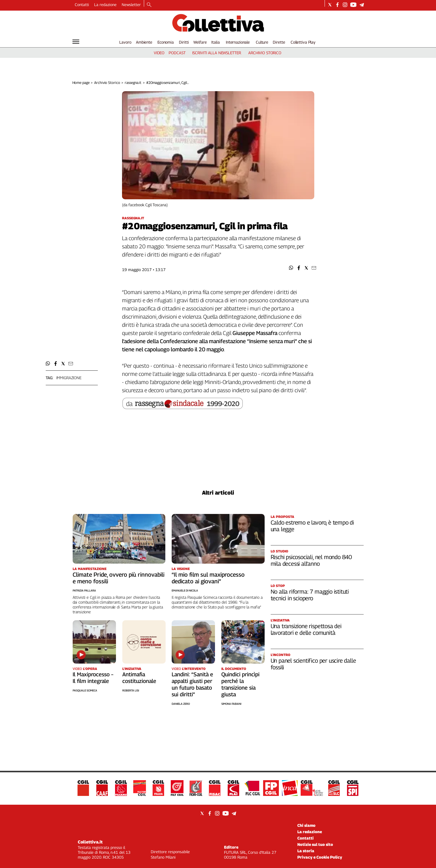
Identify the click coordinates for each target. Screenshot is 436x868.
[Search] (149, 5)
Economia (166, 42)
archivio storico (265, 53)
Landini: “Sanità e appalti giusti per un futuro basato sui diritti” (192, 684)
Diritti (184, 42)
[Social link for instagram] (345, 5)
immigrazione (69, 378)
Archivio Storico (107, 83)
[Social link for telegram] (362, 5)
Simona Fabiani (231, 704)
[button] (291, 268)
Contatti (82, 5)
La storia (306, 851)
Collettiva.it (90, 842)
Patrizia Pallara (84, 590)
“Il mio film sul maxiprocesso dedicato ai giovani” (208, 578)
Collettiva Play (303, 42)
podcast (177, 53)
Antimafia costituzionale (139, 678)
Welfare (200, 42)
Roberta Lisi (131, 690)
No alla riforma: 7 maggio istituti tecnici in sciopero (310, 595)
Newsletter (131, 5)
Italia (215, 42)
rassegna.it (133, 83)
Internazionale (238, 42)
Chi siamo (306, 825)
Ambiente (144, 42)
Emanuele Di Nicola (185, 590)
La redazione (105, 5)
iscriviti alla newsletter (217, 53)
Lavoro (125, 42)
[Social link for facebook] (337, 5)
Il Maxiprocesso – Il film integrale (93, 678)
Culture (262, 42)
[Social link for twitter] (330, 5)
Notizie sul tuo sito (315, 844)
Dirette (279, 42)
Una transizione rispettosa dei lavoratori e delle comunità (306, 629)
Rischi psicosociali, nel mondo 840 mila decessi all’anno (311, 560)
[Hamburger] (76, 42)
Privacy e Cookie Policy (320, 857)
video (159, 53)
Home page (81, 83)
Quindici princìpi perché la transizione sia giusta (240, 684)
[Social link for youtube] (353, 5)
